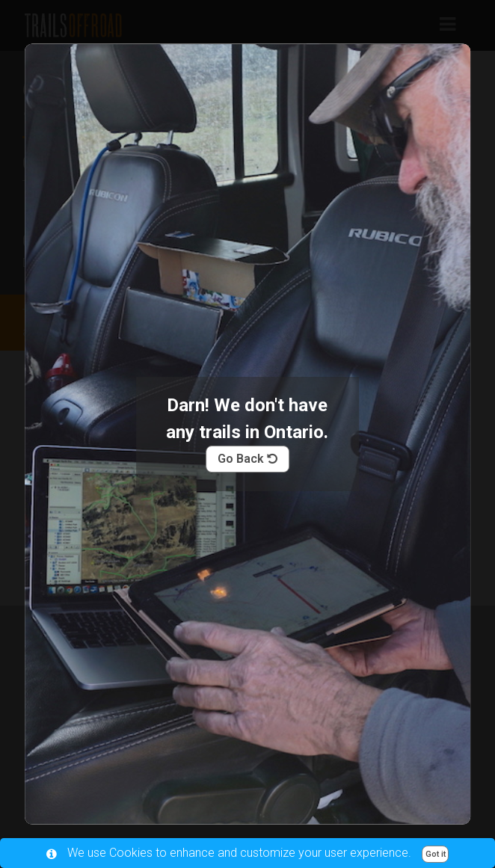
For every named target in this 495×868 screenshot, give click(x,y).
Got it (436, 854)
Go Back (248, 459)
